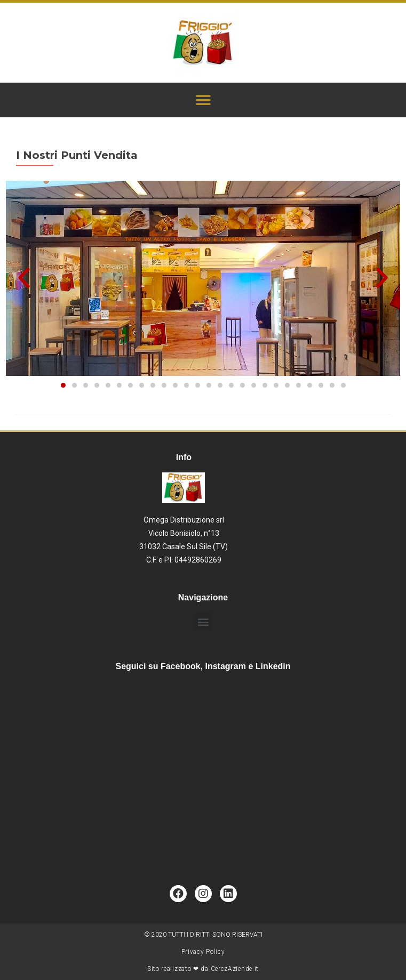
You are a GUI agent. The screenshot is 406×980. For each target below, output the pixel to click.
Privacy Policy (203, 952)
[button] (203, 100)
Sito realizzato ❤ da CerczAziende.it (203, 969)
